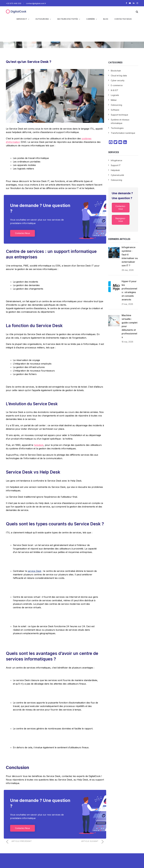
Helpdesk (115, 170)
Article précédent (22, 841)
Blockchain (116, 71)
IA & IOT (115, 90)
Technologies (25, 45)
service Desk (35, 571)
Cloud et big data (119, 76)
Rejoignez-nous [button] (121, 220)
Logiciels (115, 95)
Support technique (119, 115)
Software (115, 110)
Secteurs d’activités (68, 19)
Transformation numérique (123, 133)
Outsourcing (42, 19)
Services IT (22, 19)
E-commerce (117, 85)
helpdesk (39, 445)
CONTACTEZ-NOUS (123, 19)
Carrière (91, 19)
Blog (106, 19)
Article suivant (90, 841)
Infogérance (117, 160)
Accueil (10, 45)
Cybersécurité (117, 175)
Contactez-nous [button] (121, 208)
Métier (114, 100)
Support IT (116, 165)
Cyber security (118, 80)
